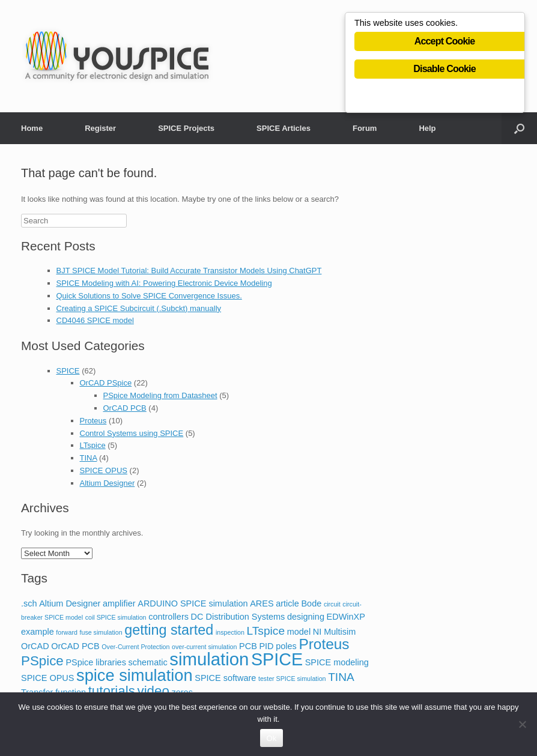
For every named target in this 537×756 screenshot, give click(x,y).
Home (32, 128)
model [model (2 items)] (299, 632)
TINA (89, 458)
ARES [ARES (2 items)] (262, 603)
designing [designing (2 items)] (306, 617)
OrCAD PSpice (106, 383)
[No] (522, 724)
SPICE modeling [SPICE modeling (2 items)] (337, 662)
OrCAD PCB (125, 408)
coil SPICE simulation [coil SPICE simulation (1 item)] (116, 617)
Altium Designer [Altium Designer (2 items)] (70, 603)
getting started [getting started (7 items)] (169, 630)
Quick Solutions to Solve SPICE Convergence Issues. (149, 296)
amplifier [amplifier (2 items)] (119, 603)
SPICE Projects (186, 128)
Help (427, 128)
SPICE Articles (284, 128)
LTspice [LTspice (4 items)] (266, 631)
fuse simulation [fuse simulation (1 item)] (101, 632)
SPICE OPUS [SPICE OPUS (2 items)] (47, 678)
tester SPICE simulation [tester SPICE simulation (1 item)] (292, 679)
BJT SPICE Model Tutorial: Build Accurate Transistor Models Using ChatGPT (189, 271)
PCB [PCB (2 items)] (248, 646)
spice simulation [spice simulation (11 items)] (135, 675)
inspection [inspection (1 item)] (230, 632)
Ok (271, 738)
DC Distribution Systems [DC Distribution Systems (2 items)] (238, 617)
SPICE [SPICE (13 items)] (277, 659)
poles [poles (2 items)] (286, 646)
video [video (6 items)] (153, 691)
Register (100, 128)
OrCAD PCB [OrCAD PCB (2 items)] (75, 646)
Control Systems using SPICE (132, 433)
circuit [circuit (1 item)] (332, 604)
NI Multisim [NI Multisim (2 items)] (335, 632)
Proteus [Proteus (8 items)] (324, 644)
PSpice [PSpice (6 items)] (42, 661)
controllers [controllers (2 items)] (168, 617)
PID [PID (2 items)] (266, 646)
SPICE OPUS (104, 470)
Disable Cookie (444, 71)
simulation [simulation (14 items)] (209, 659)
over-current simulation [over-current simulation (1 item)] (204, 647)
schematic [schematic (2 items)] (148, 662)
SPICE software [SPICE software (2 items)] (225, 678)
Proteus (93, 421)
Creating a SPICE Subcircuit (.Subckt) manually (139, 308)
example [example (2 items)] (38, 632)
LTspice (93, 445)
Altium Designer (108, 483)
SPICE (68, 371)
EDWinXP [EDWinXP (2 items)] (346, 617)
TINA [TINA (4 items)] (341, 677)
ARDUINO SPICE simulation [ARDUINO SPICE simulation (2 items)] (193, 603)
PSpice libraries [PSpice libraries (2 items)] (96, 662)
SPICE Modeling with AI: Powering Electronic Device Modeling (164, 283)
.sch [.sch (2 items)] (29, 603)
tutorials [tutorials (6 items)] (112, 691)
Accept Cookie (445, 43)
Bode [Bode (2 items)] (311, 603)
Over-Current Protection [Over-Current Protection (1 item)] (135, 647)
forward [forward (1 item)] (67, 632)
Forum (365, 128)
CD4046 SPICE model (95, 320)
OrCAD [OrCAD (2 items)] (35, 646)
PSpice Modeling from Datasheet (160, 395)
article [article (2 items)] (287, 603)
